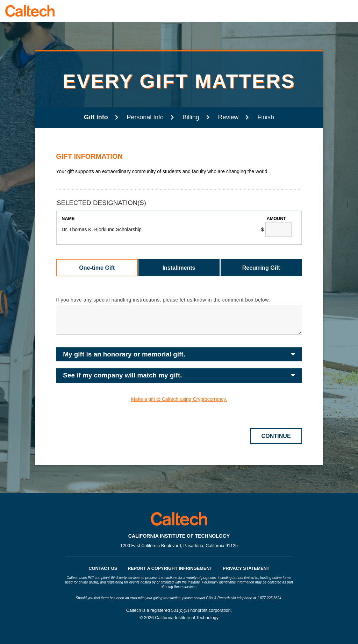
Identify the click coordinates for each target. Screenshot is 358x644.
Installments (179, 268)
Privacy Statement (246, 568)
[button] (179, 355)
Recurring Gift (261, 268)
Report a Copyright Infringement (170, 568)
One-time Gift (97, 268)
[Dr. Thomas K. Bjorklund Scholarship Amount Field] (278, 229)
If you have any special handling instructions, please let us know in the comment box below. (163, 300)
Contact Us (103, 568)
